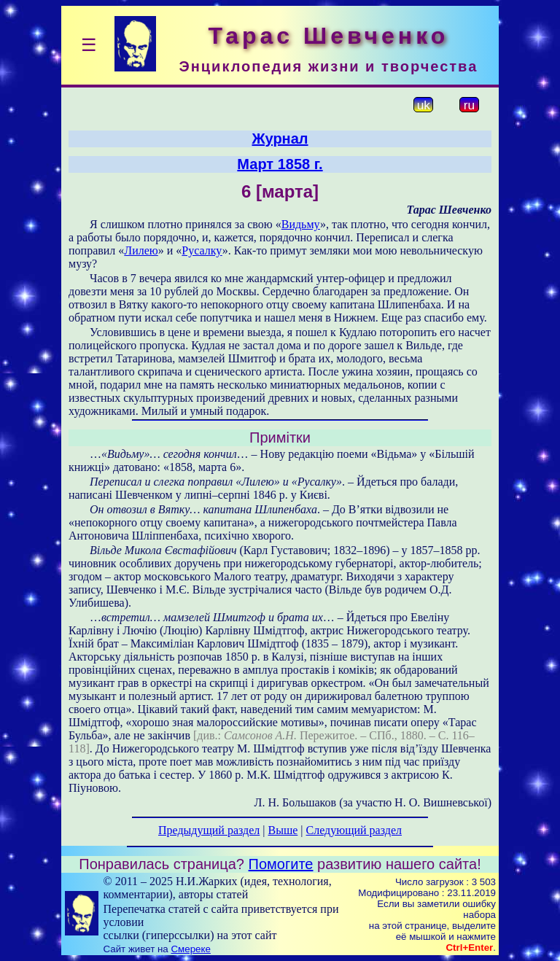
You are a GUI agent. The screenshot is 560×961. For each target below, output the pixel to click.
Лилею (141, 250)
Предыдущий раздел (209, 830)
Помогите (281, 864)
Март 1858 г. (280, 164)
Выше (283, 830)
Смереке (190, 949)
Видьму (301, 224)
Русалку (202, 250)
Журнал (280, 139)
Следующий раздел (354, 830)
